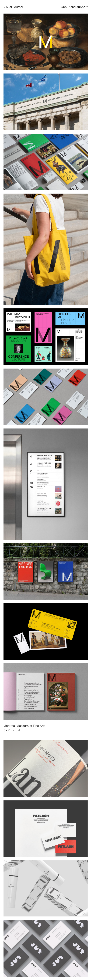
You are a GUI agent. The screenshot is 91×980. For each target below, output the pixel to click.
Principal (14, 730)
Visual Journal (13, 7)
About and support (74, 7)
